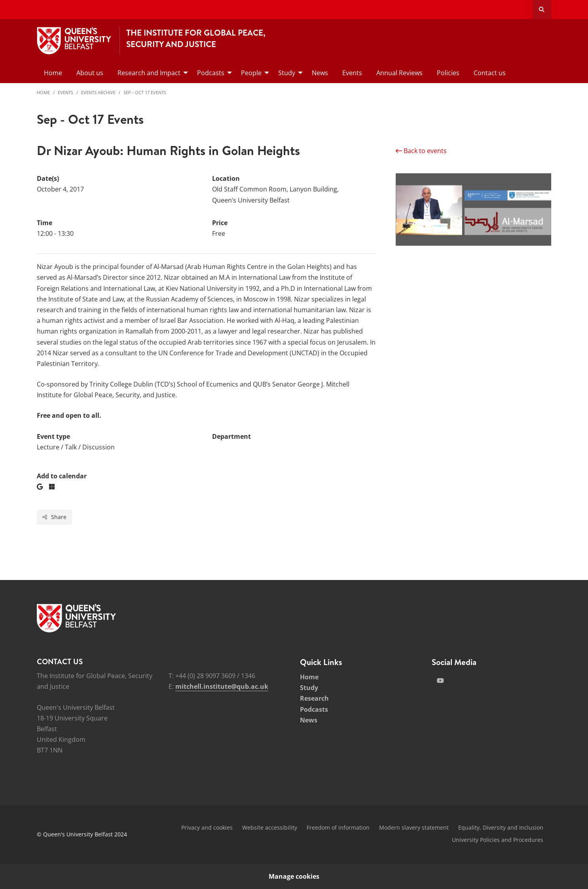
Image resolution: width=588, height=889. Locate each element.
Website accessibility (270, 827)
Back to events (421, 151)
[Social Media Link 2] (440, 680)
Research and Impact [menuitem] (149, 73)
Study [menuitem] (287, 73)
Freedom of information (338, 827)
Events (65, 92)
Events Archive (98, 92)
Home (43, 92)
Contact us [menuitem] (490, 73)
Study (309, 688)
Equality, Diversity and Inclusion (501, 827)
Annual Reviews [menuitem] (399, 73)
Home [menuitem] (53, 73)
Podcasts (314, 709)
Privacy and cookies (207, 827)
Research (314, 698)
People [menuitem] (251, 73)
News (309, 720)
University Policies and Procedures (498, 840)
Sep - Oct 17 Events (145, 92)
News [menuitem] (320, 73)
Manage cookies (294, 876)
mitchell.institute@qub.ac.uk (222, 686)
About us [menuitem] (90, 73)
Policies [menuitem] (448, 73)
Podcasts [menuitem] (211, 73)
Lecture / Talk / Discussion (76, 447)
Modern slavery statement (414, 827)
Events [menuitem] (352, 73)
